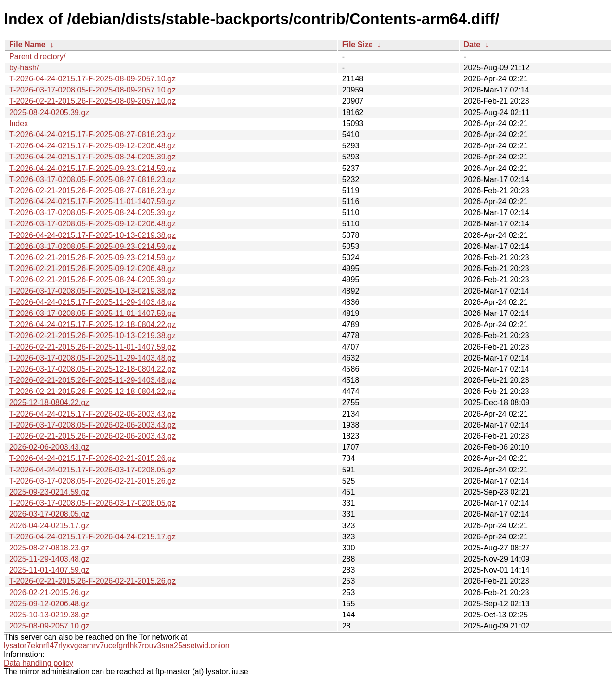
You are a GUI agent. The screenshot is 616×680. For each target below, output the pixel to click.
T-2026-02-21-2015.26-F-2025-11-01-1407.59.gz (92, 347)
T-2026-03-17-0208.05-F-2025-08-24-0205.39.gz (92, 213)
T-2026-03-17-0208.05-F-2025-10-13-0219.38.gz (92, 291)
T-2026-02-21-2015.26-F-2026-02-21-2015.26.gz (92, 581)
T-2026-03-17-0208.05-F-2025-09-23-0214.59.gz (92, 246)
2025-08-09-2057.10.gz (49, 626)
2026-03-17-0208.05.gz (49, 514)
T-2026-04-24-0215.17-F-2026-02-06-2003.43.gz (92, 414)
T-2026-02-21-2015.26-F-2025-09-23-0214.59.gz (92, 257)
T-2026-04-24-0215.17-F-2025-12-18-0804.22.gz (92, 324)
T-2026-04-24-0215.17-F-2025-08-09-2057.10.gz (92, 79)
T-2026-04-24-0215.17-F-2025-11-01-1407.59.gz (92, 202)
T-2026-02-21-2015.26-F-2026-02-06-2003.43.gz (92, 436)
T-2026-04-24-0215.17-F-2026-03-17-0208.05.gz (92, 470)
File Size (358, 45)
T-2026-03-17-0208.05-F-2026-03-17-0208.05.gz (92, 503)
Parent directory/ (37, 57)
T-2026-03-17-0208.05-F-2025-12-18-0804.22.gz (92, 369)
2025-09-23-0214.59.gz (49, 492)
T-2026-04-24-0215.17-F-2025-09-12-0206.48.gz (92, 146)
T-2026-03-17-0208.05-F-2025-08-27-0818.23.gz (92, 179)
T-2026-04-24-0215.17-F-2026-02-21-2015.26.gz (92, 458)
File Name (27, 45)
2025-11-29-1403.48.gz (49, 559)
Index (19, 124)
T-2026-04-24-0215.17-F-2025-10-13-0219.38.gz (92, 235)
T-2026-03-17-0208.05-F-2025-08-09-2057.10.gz (92, 90)
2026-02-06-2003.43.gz (49, 447)
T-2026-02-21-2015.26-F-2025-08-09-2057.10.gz (92, 101)
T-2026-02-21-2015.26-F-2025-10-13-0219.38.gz (92, 335)
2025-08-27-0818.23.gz (49, 548)
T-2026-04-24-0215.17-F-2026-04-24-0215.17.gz (92, 537)
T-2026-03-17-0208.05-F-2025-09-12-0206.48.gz (92, 224)
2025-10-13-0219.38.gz (49, 615)
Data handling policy (38, 663)
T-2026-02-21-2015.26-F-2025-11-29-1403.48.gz (92, 380)
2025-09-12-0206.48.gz (49, 604)
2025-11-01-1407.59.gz (49, 570)
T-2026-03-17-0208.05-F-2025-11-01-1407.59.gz (92, 313)
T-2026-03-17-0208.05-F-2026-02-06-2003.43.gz (92, 425)
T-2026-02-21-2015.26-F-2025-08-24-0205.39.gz (92, 280)
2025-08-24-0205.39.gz (49, 112)
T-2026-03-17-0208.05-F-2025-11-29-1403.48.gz (92, 358)
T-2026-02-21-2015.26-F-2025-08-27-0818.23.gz (92, 190)
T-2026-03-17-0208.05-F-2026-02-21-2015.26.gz (92, 481)
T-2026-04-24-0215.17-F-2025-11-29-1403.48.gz (92, 302)
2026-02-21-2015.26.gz (49, 593)
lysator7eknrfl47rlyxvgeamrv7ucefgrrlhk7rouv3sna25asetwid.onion (117, 646)
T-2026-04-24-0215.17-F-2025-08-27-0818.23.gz (92, 135)
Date (472, 45)
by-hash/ (24, 68)
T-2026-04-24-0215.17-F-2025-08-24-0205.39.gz (92, 157)
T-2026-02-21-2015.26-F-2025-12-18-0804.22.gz (92, 391)
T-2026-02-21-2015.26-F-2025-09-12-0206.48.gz (92, 268)
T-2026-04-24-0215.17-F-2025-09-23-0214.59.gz (92, 168)
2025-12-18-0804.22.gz (49, 402)
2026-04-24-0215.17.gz (49, 526)
